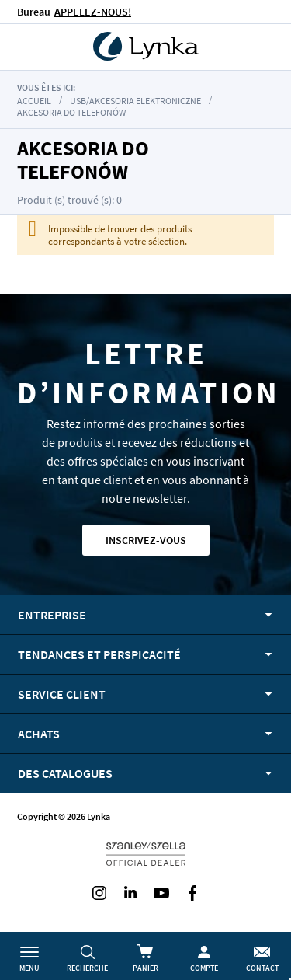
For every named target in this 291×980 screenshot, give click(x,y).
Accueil (34, 101)
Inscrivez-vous (146, 540)
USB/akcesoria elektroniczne (135, 101)
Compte (204, 968)
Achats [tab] (39, 734)
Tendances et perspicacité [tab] (99, 654)
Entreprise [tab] (52, 615)
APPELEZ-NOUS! (93, 12)
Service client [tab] (62, 694)
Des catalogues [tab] (65, 773)
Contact (262, 968)
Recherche (87, 968)
